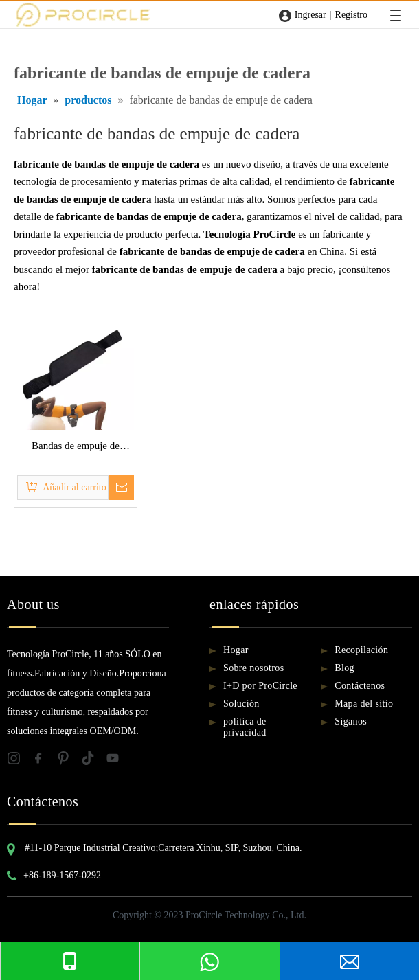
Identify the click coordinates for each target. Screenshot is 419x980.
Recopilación (361, 650)
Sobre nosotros (254, 668)
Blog (344, 668)
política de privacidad (245, 727)
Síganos (351, 721)
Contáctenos (360, 686)
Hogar (236, 650)
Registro (351, 15)
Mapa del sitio (364, 704)
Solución (241, 704)
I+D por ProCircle (260, 686)
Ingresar (310, 15)
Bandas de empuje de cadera (76, 448)
